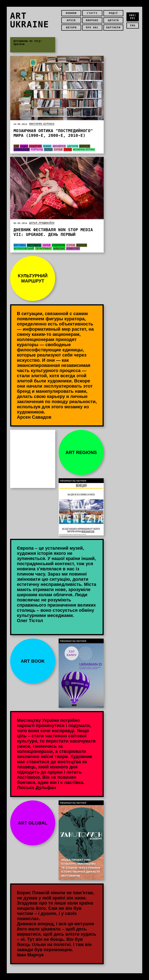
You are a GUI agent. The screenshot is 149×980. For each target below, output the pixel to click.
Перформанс (44, 249)
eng (133, 26)
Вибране (92, 20)
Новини (71, 13)
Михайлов (59, 146)
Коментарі (73, 249)
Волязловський (24, 249)
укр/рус (133, 17)
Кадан (24, 146)
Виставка (20, 245)
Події (113, 13)
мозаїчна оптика (84, 150)
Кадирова (35, 146)
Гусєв (68, 150)
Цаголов (73, 146)
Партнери (113, 28)
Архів (71, 20)
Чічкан (47, 146)
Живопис (59, 249)
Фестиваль (34, 245)
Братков (85, 146)
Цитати (113, 20)
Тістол (48, 150)
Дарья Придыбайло (42, 223)
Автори (71, 28)
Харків (47, 245)
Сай (16, 146)
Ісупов (58, 150)
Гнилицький (22, 150)
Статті (92, 13)
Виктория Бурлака (42, 124)
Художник (58, 245)
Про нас (92, 28)
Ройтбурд (37, 150)
